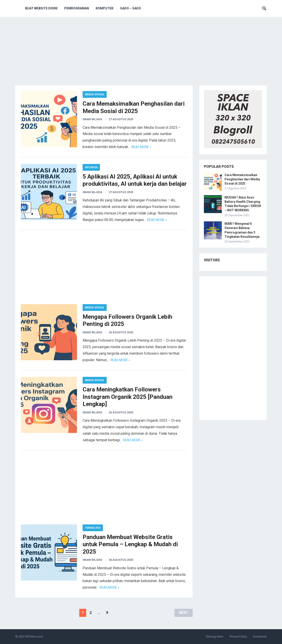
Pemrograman (77, 8)
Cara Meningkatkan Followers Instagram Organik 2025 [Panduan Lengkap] (128, 397)
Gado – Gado (131, 8)
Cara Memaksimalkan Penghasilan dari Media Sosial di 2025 (242, 179)
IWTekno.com (34, 636)
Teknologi (93, 528)
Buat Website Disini (41, 8)
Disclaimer (260, 636)
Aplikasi (91, 167)
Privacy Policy (238, 636)
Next (184, 613)
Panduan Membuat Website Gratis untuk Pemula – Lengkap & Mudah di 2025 (130, 544)
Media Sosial (95, 94)
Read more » (141, 147)
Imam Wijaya (92, 119)
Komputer (105, 8)
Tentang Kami (214, 636)
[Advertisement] (141, 52)
